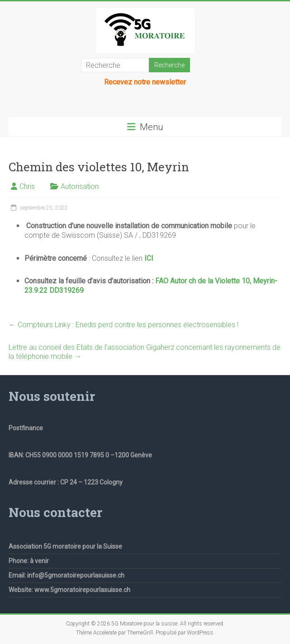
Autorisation (80, 186)
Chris (27, 186)
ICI (149, 258)
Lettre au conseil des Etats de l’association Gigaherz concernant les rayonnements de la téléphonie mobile (145, 352)
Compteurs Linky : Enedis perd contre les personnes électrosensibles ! (124, 325)
